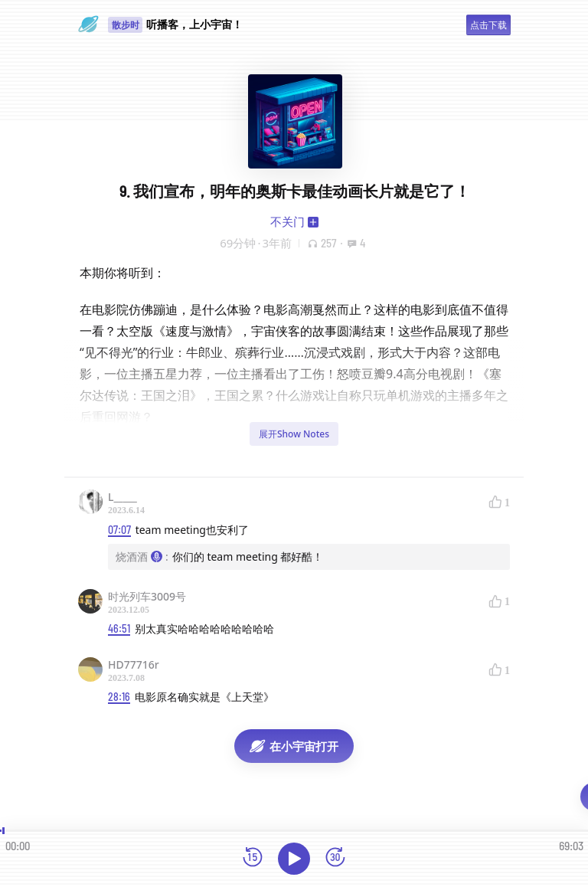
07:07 (119, 530)
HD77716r (134, 664)
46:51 (119, 628)
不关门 (287, 221)
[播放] (294, 859)
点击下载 (488, 25)
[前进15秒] (335, 858)
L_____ (122, 497)
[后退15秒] (253, 858)
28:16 (119, 697)
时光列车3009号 (147, 596)
